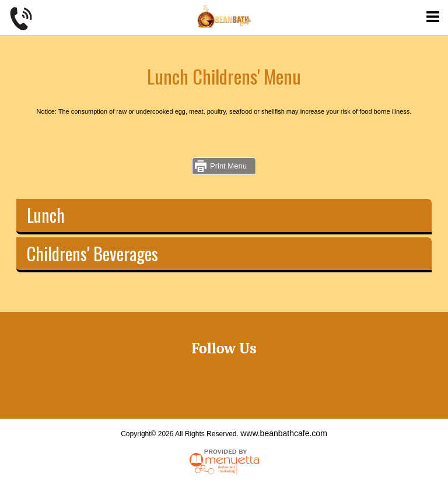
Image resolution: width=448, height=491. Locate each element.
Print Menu (228, 166)
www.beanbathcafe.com (284, 433)
